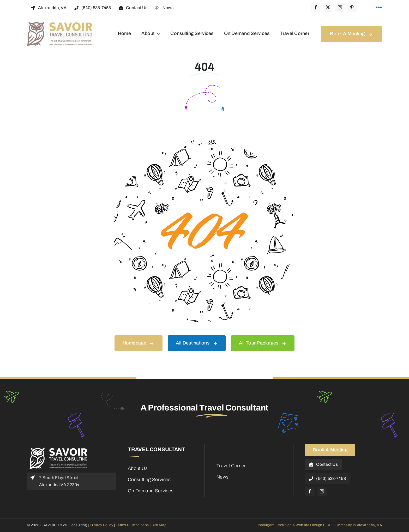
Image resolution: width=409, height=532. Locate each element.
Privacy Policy (101, 525)
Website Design (309, 525)
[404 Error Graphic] (204, 142)
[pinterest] (352, 7)
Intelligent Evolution (275, 525)
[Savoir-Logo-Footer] (58, 449)
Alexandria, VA (369, 525)
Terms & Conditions (132, 525)
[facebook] (316, 7)
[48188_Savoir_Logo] (60, 24)
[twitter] (328, 7)
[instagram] (340, 7)
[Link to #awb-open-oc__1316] (379, 8)
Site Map (159, 525)
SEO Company (339, 525)
